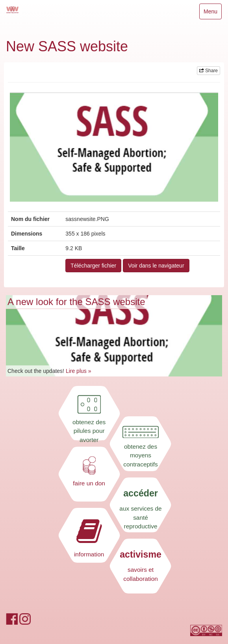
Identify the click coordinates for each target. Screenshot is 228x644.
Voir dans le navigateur (156, 266)
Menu (212, 13)
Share (209, 71)
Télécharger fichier (93, 266)
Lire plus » (79, 371)
